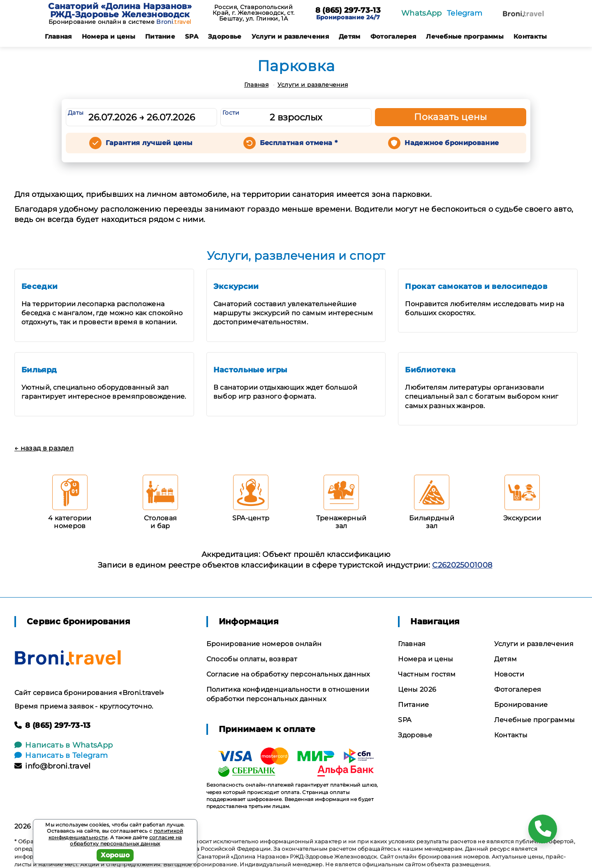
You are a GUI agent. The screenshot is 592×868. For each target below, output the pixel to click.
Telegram (465, 13)
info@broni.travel (53, 766)
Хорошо (115, 855)
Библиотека (430, 370)
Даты (76, 113)
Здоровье (225, 36)
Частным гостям (427, 674)
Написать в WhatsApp (64, 745)
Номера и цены (109, 36)
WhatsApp (422, 13)
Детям (350, 36)
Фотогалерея (393, 36)
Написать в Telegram (61, 755)
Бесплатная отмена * (299, 143)
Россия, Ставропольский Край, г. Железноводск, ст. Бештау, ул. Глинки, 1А (253, 13)
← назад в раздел (44, 448)
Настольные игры (250, 370)
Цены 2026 (417, 689)
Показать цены (451, 117)
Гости (231, 113)
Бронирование (521, 705)
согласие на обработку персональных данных (126, 841)
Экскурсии (236, 286)
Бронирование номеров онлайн (264, 644)
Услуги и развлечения (290, 36)
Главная (58, 36)
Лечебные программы (465, 36)
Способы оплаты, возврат (252, 659)
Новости (509, 674)
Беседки (39, 286)
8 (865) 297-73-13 (348, 11)
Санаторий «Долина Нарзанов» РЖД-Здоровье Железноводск (120, 10)
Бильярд (39, 370)
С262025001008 (462, 565)
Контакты (530, 36)
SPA (192, 36)
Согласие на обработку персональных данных (288, 674)
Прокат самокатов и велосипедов (476, 286)
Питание (160, 36)
